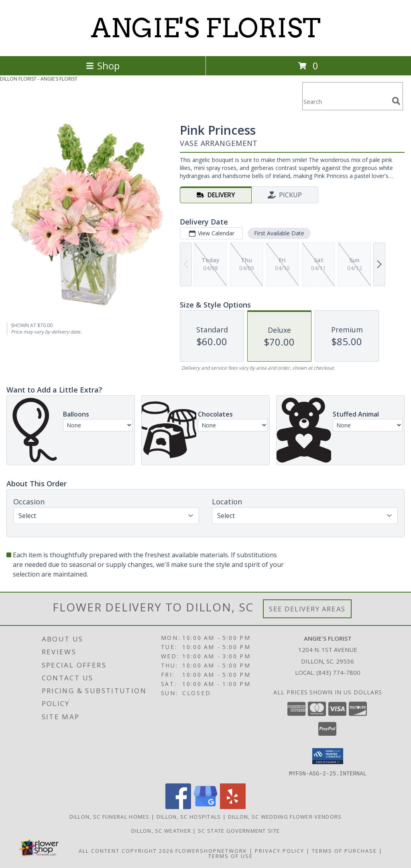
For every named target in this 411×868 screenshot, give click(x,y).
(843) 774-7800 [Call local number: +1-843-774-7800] (338, 672)
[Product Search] (346, 101)
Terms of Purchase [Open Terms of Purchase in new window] (344, 850)
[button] (328, 756)
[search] (396, 101)
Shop (103, 66)
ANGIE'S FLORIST (206, 28)
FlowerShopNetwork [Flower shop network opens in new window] (211, 850)
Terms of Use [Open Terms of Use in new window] (231, 856)
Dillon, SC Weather (161, 830)
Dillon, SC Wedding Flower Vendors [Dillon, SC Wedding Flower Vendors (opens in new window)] (285, 816)
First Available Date (279, 233)
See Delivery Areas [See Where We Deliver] (307, 609)
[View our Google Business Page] (205, 806)
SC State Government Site (239, 830)
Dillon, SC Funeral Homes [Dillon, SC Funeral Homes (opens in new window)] (110, 816)
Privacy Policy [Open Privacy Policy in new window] (280, 850)
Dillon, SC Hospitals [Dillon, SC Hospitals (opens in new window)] (189, 816)
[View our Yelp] (233, 806)
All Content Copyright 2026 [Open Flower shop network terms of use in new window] (126, 850)
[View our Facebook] (178, 806)
